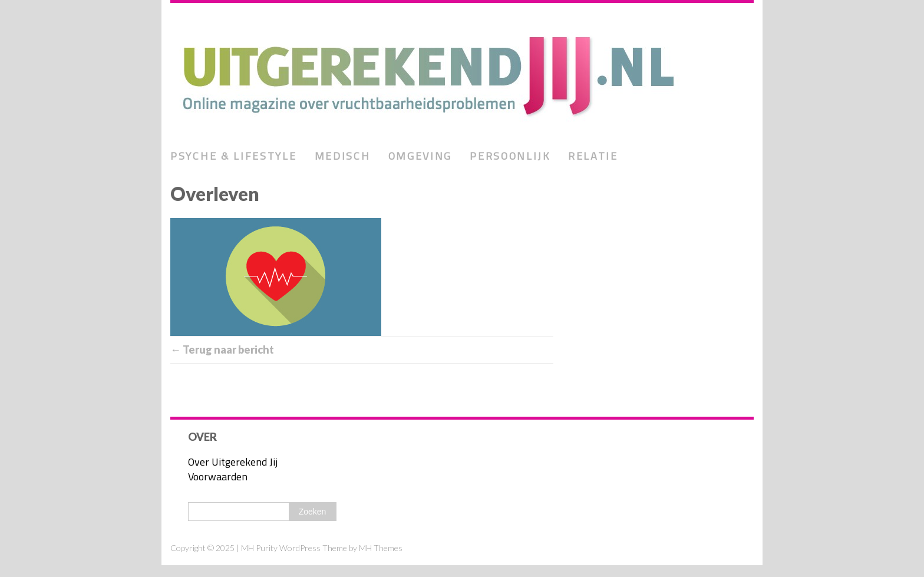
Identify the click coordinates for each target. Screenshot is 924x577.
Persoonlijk (510, 156)
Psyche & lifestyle (234, 156)
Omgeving (420, 156)
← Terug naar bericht (222, 350)
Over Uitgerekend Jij (233, 462)
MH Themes (381, 548)
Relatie (593, 156)
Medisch (343, 156)
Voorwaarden (218, 477)
